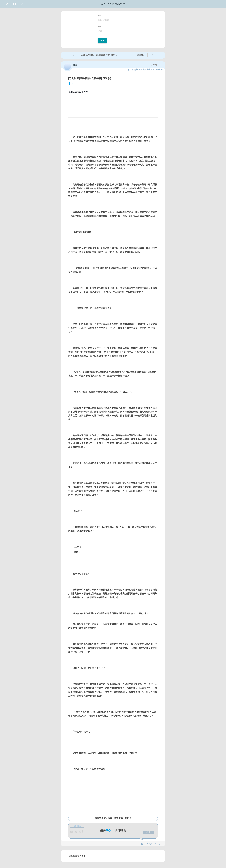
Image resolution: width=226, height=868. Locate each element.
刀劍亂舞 (142, 70)
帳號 (100, 15)
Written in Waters (113, 4)
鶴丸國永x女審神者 (155, 70)
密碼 (100, 27)
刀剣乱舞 (134, 70)
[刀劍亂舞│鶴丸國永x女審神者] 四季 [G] (90, 78)
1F (71, 84)
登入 (102, 41)
